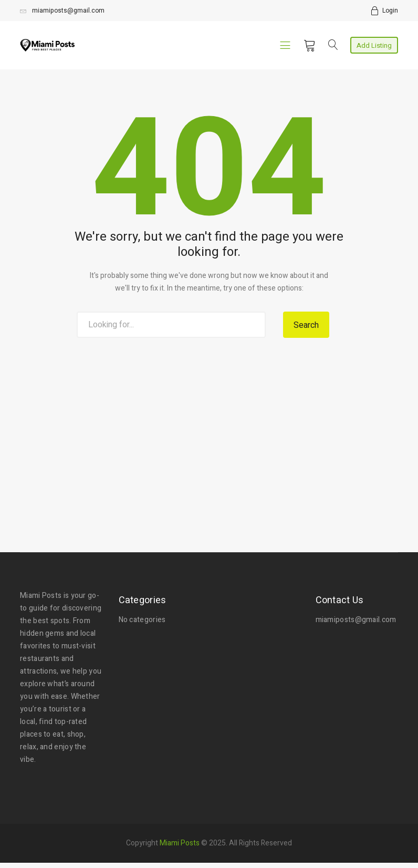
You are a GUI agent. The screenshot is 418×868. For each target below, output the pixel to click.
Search (306, 325)
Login (390, 11)
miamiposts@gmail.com (62, 11)
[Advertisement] (209, 429)
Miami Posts (180, 843)
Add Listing (374, 45)
